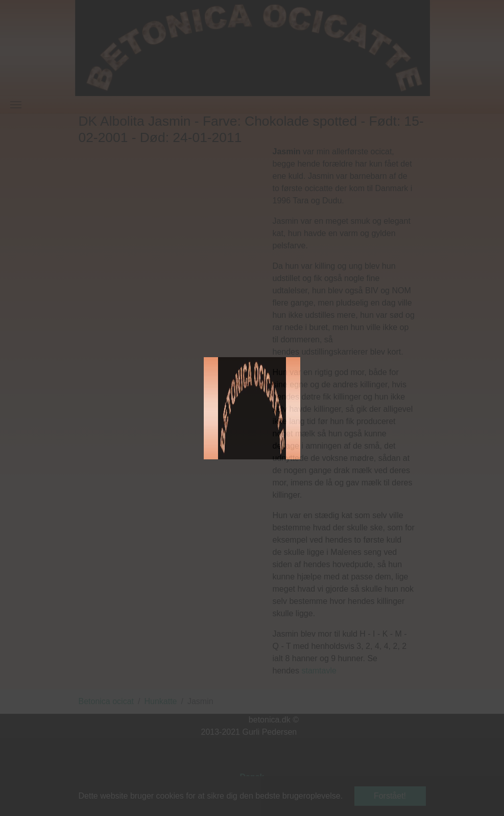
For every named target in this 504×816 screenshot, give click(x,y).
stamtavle (319, 671)
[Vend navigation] (16, 105)
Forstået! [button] (390, 796)
